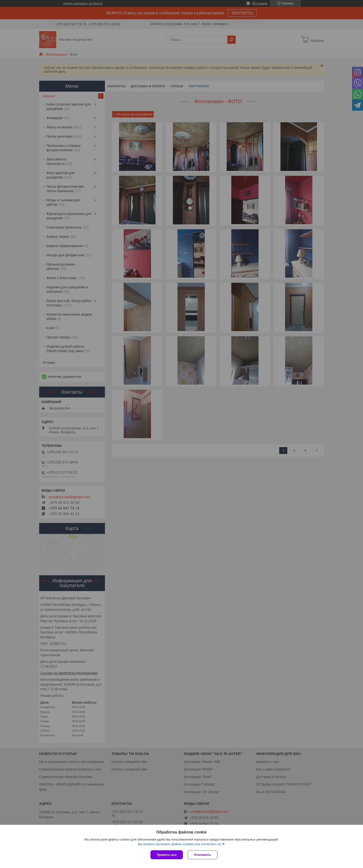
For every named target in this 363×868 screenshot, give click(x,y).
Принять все (167, 855)
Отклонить (202, 855)
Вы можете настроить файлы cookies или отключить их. (180, 844)
